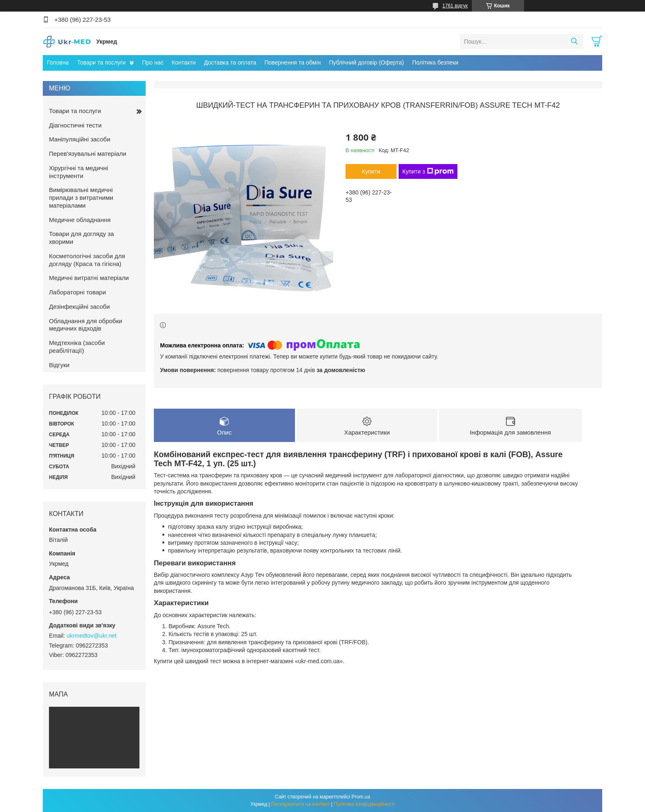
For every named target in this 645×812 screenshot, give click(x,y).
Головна (58, 62)
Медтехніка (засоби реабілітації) (77, 347)
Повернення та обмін (293, 62)
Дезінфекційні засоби (79, 307)
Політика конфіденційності (364, 804)
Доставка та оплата (230, 62)
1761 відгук (455, 6)
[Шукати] (574, 42)
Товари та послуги (101, 62)
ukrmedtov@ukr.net (92, 636)
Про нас (153, 62)
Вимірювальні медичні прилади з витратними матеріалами (81, 198)
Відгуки (59, 365)
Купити (371, 171)
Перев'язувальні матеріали (88, 154)
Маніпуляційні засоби (80, 139)
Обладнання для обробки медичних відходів (86, 325)
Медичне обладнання (80, 220)
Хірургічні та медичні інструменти (79, 172)
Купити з (428, 171)
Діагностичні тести (75, 125)
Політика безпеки (435, 62)
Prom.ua (361, 797)
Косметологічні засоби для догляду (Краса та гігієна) (87, 260)
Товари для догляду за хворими (81, 238)
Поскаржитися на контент (300, 804)
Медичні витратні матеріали (89, 278)
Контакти (183, 62)
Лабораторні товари (78, 292)
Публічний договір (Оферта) (367, 62)
